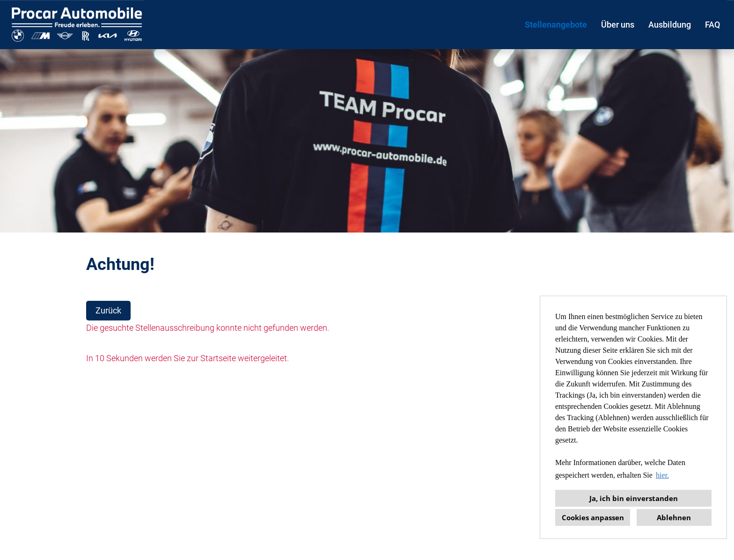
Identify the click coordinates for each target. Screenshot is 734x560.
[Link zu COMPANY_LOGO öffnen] (77, 25)
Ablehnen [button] (674, 517)
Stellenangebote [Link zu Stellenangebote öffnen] (556, 25)
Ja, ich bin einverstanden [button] (634, 498)
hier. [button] (662, 475)
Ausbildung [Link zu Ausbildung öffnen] (670, 25)
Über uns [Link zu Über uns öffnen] (618, 25)
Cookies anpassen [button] (593, 517)
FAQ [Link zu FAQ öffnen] (712, 25)
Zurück (108, 310)
